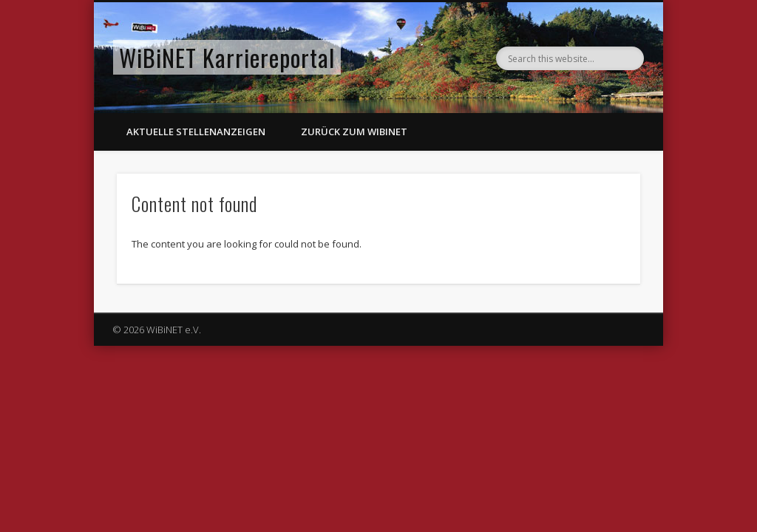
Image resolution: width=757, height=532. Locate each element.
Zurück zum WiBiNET (354, 132)
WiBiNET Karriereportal (227, 57)
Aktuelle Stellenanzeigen (196, 132)
